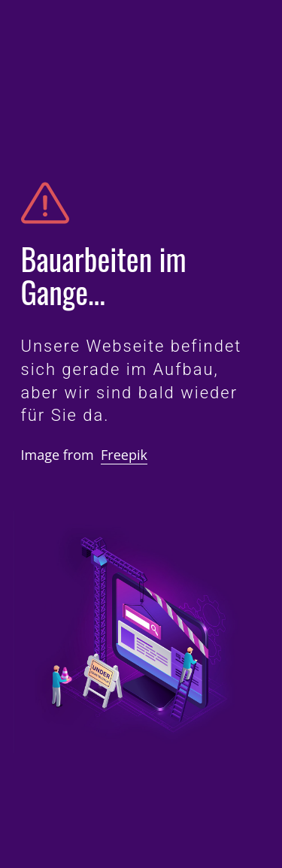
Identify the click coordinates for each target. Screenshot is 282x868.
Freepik (124, 455)
